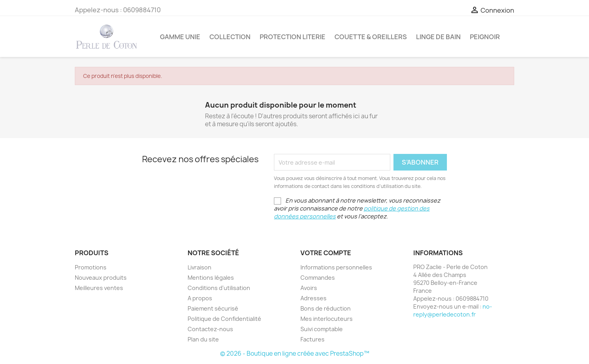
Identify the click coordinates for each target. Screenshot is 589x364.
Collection (230, 37)
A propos (200, 298)
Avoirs (309, 288)
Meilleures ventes (99, 288)
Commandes (318, 278)
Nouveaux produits (101, 278)
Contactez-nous (210, 329)
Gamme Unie (180, 37)
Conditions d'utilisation (219, 288)
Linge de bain (438, 37)
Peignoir (485, 37)
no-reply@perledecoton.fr (453, 310)
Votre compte (326, 253)
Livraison (199, 267)
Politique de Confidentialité (224, 319)
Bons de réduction (326, 308)
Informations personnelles (336, 267)
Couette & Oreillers (371, 37)
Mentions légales (211, 278)
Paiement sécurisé (213, 308)
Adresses (313, 298)
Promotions (91, 267)
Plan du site (203, 339)
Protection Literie (293, 37)
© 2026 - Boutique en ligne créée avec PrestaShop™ (295, 354)
